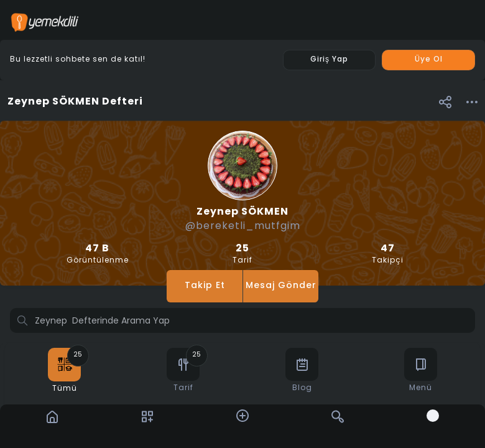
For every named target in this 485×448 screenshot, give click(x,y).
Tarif (242, 254)
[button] (445, 102)
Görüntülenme (97, 254)
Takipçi (388, 254)
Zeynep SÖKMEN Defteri (75, 102)
